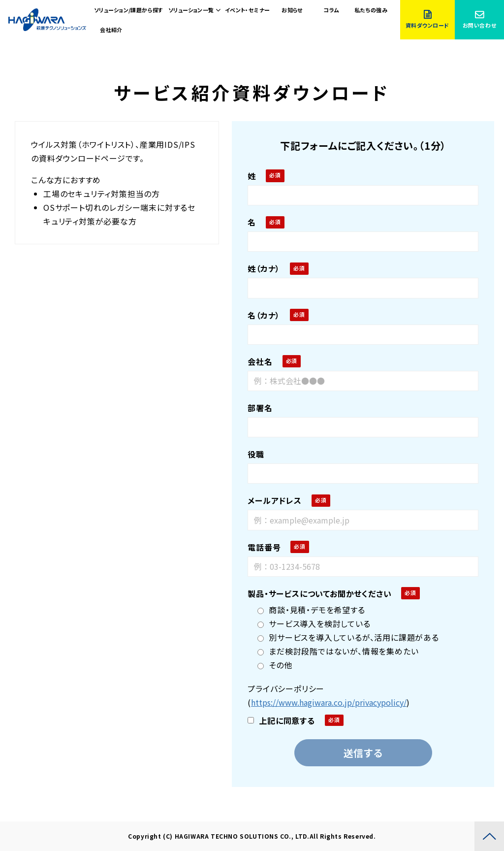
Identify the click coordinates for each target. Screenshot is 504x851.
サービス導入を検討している (314, 623)
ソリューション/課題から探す (129, 10)
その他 (275, 665)
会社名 (260, 361)
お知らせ (292, 10)
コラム (331, 10)
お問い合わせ (479, 25)
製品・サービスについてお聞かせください (319, 593)
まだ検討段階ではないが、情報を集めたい (338, 651)
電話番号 (264, 547)
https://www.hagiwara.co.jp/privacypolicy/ (329, 702)
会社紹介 (111, 30)
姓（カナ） (264, 268)
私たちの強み (371, 10)
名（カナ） (264, 315)
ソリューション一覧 (191, 10)
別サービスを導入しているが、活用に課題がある (348, 637)
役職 (256, 454)
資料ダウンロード (427, 25)
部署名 (260, 408)
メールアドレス (275, 500)
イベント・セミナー (248, 10)
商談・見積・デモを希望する (311, 610)
